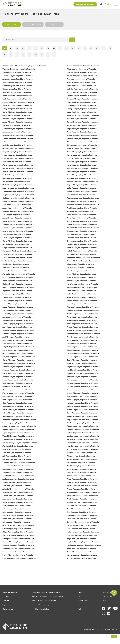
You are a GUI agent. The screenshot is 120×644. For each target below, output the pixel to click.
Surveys (81, 605)
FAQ (104, 601)
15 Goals (6, 597)
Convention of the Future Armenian (47, 593)
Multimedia (83, 601)
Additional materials (40, 609)
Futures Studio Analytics (42, 605)
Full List (54, 25)
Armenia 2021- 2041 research (44, 601)
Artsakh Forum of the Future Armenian (48, 597)
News (80, 593)
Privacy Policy (108, 597)
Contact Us (107, 593)
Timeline (6, 601)
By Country (12, 25)
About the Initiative (10, 593)
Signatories (7, 605)
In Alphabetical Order (33, 25)
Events (81, 597)
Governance (8, 609)
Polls (80, 609)
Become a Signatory (85, 4)
